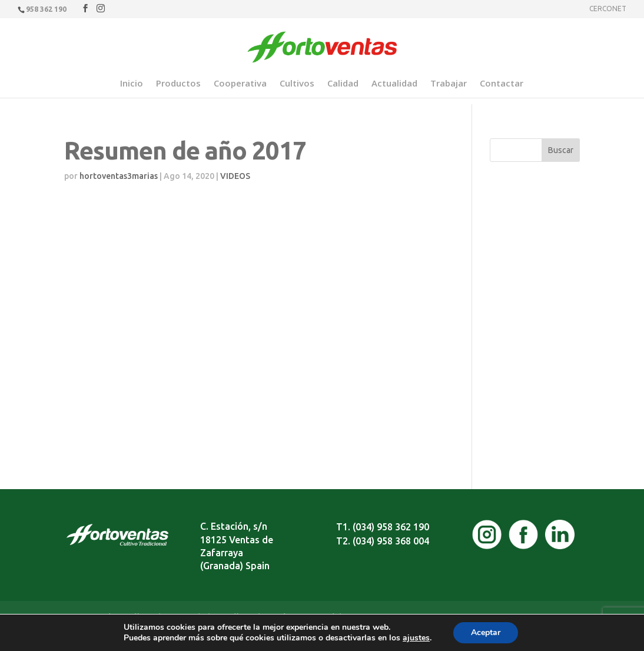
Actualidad (394, 84)
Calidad (343, 84)
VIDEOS (235, 176)
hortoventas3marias (119, 176)
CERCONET (608, 9)
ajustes (416, 638)
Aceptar (486, 632)
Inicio (132, 84)
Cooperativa (240, 84)
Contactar (502, 84)
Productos (178, 84)
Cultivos (297, 84)
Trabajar (449, 84)
